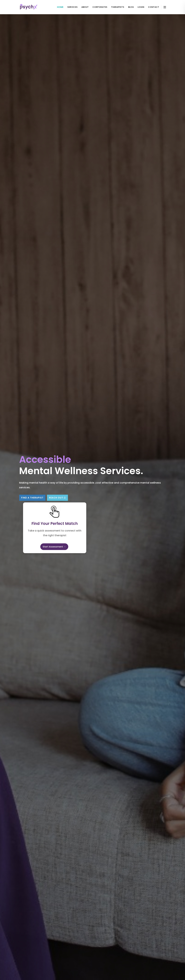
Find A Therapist (32, 498)
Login (141, 7)
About (85, 7)
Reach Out (57, 498)
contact (154, 7)
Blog (131, 7)
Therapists (118, 7)
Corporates (100, 7)
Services (72, 7)
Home (60, 7)
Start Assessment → (54, 547)
